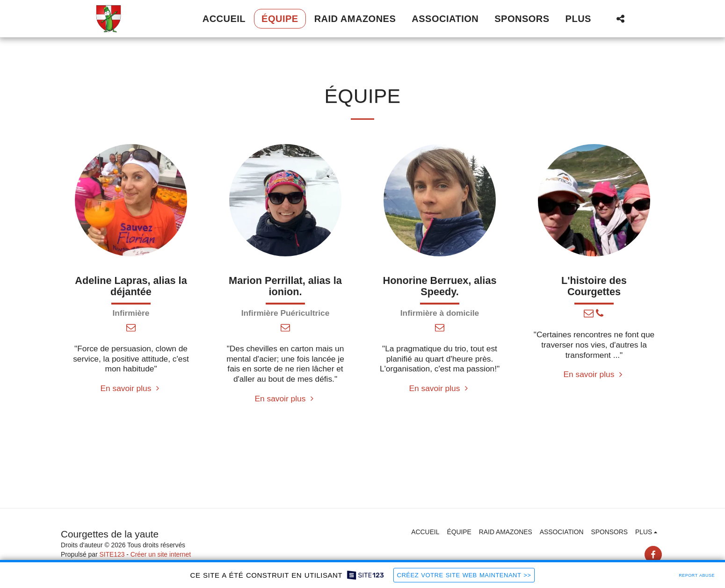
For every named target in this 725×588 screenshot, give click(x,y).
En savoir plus (131, 388)
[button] (620, 18)
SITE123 (112, 554)
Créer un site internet (161, 554)
